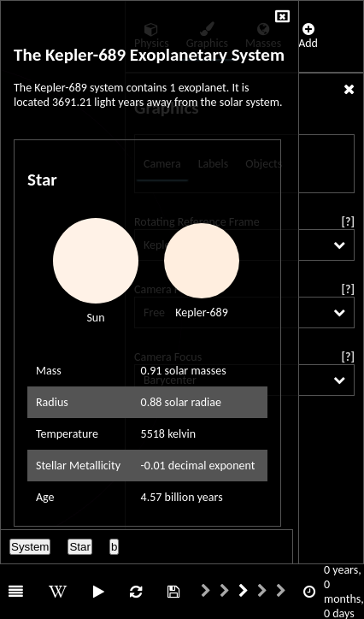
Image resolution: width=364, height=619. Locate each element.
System (30, 547)
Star (79, 547)
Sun (95, 318)
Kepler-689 (202, 312)
